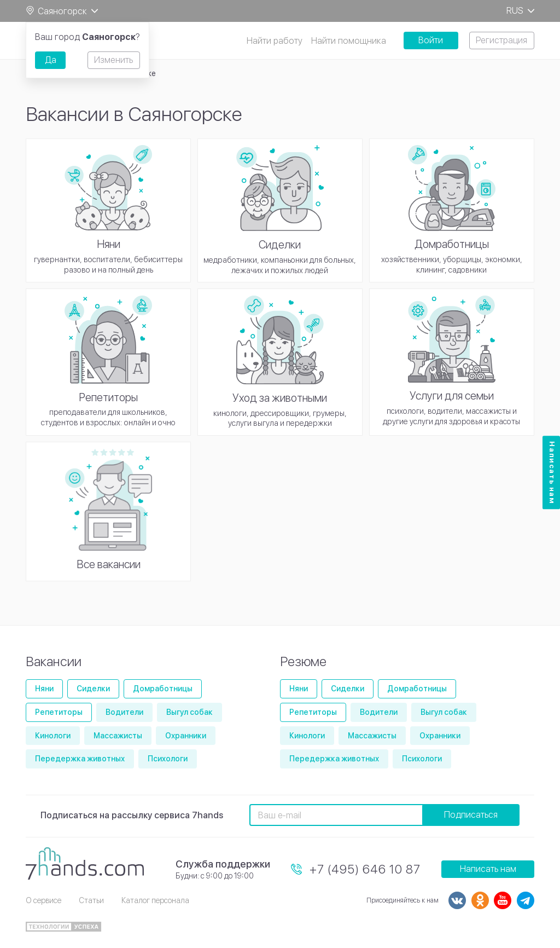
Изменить (113, 60)
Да (51, 60)
